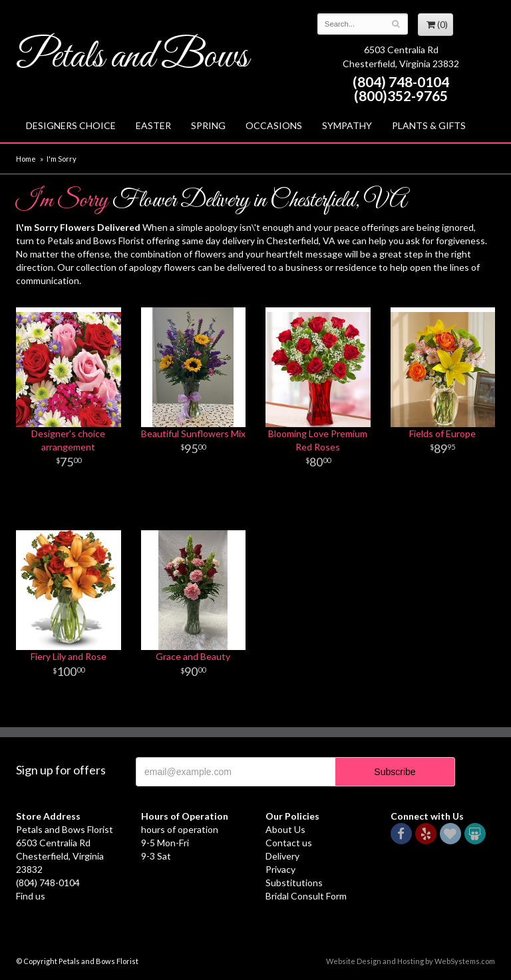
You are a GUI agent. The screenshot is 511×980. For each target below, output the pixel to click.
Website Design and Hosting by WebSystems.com (411, 961)
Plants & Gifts (429, 125)
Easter (153, 125)
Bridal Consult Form (306, 896)
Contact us (289, 843)
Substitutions (294, 883)
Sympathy (347, 125)
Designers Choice (71, 125)
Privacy (280, 869)
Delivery (282, 856)
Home (26, 159)
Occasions (274, 125)
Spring (208, 125)
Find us (31, 896)
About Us (285, 829)
